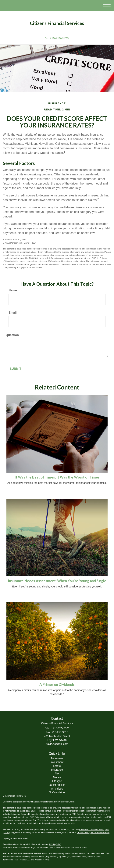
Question (12, 335)
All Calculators (57, 792)
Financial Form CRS (16, 796)
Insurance (57, 770)
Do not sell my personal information (93, 832)
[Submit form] (15, 369)
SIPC (59, 844)
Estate (57, 766)
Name (13, 290)
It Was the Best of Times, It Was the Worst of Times (57, 477)
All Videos (57, 789)
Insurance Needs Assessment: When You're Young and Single (57, 581)
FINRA (52, 844)
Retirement (57, 758)
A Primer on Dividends (57, 684)
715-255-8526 (57, 38)
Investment (57, 762)
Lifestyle (57, 781)
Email (13, 313)
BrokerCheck (69, 802)
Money (57, 777)
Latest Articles (57, 785)
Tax (57, 773)
